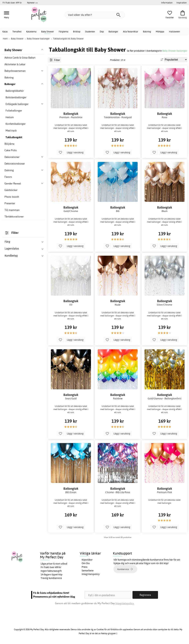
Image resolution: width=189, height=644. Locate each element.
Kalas (5, 31)
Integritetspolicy (91, 574)
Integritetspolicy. (125, 603)
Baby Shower (48, 31)
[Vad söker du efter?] (95, 15)
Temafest (17, 31)
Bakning (147, 31)
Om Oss (86, 563)
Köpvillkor (87, 560)
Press (85, 567)
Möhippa (160, 31)
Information (167, 3)
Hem (5, 39)
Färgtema (63, 31)
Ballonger (113, 31)
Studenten (90, 31)
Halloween (174, 31)
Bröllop (77, 31)
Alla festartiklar (131, 31)
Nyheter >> (32, 3)
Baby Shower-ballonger (175, 51)
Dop (102, 31)
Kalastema (31, 31)
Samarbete (88, 571)
